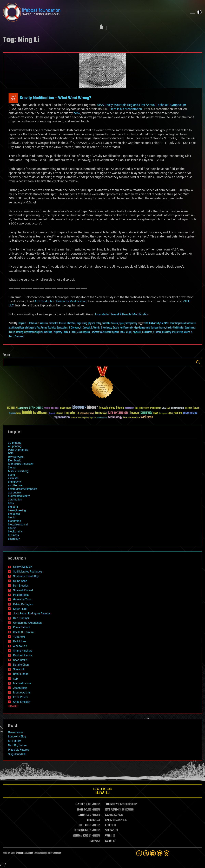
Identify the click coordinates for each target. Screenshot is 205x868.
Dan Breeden (21, 586)
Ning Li (129, 332)
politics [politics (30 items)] (170, 413)
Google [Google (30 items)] (19, 413)
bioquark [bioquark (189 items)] (79, 407)
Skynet (12, 468)
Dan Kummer (21, 618)
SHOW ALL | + (13, 706)
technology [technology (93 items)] (115, 418)
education (71, 323)
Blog (103, 28)
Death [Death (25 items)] (168, 408)
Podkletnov (147, 332)
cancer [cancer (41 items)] (146, 408)
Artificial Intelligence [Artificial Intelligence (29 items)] (52, 408)
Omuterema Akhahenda (27, 623)
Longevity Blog (17, 737)
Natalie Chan (21, 665)
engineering (82, 323)
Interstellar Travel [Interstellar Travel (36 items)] (87, 413)
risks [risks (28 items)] (79, 418)
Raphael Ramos (23, 655)
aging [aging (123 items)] (11, 408)
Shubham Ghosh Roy (26, 576)
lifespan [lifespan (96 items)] (134, 413)
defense (62, 323)
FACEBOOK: (80, 805)
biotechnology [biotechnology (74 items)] (107, 408)
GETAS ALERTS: (111, 810)
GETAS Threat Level (102, 792)
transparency (131, 323)
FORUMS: (94, 841)
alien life (13, 478)
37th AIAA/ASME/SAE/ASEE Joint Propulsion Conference (170, 323)
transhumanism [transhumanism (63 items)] (131, 418)
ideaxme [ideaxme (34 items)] (60, 413)
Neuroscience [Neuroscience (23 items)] (163, 413)
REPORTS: (109, 825)
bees (11, 503)
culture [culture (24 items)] (164, 408)
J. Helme (73, 332)
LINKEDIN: (82, 810)
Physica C (137, 332)
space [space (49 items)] (93, 418)
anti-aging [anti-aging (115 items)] (36, 408)
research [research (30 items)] (74, 418)
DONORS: (91, 820)
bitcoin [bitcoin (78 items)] (120, 408)
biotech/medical (18, 525)
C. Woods (95, 328)
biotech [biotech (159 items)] (93, 407)
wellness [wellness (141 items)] (147, 417)
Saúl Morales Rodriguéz (28, 572)
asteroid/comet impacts (22, 489)
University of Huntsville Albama (176, 332)
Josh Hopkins (84, 332)
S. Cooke (157, 332)
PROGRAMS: (110, 831)
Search (198, 362)
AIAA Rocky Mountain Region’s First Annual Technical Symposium (141, 105)
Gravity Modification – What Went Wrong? (56, 98)
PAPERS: (108, 836)
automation (15, 500)
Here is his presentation (126, 109)
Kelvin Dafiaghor (23, 604)
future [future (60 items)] (196, 408)
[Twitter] (146, 853)
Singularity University (21, 464)
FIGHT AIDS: (84, 825)
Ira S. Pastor (21, 697)
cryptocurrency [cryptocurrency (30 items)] (155, 408)
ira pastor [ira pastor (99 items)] (101, 413)
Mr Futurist (15, 741)
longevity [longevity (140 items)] (146, 413)
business (44, 323)
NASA (122, 332)
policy (99, 323)
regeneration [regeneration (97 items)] (62, 417)
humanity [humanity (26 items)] (52, 413)
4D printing (15, 446)
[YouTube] (160, 853)
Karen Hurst (20, 609)
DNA (11, 453)
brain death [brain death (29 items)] (139, 408)
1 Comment (19, 337)
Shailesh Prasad (23, 590)
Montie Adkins (22, 693)
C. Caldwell (85, 328)
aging (11, 475)
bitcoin (12, 528)
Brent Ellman (21, 674)
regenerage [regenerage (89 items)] (190, 413)
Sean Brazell (21, 660)
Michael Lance (22, 683)
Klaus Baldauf (22, 627)
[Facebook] (139, 853)
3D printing (15, 443)
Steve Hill (19, 669)
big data (13, 507)
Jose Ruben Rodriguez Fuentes (32, 613)
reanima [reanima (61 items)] (178, 413)
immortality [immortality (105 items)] (71, 413)
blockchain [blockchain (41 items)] (129, 408)
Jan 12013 (13, 98)
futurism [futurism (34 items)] (12, 413)
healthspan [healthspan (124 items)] (41, 413)
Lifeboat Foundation (24, 853)
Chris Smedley (22, 702)
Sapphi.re (57, 853)
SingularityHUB (17, 754)
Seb (15, 679)
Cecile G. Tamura (23, 632)
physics (91, 323)
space (122, 323)
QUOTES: (108, 841)
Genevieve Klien (23, 567)
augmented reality (19, 496)
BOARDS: (108, 820)
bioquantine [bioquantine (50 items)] (66, 408)
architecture (15, 485)
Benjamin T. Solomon (27, 323)
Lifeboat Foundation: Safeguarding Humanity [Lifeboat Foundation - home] (94, 12)
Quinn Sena (20, 581)
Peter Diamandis (18, 450)
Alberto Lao (20, 646)
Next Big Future (17, 745)
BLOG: (107, 815)
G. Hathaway (106, 328)
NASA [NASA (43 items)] (156, 413)
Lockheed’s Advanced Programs (105, 332)
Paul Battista (21, 595)
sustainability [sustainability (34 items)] (102, 418)
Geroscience (15, 732)
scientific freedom (110, 323)
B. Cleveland (74, 328)
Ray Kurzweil (16, 457)
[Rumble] (167, 853)
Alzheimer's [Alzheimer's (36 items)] (23, 408)
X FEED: (82, 815)
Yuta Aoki (19, 637)
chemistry (53, 323)
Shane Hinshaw (23, 651)
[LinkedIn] (153, 853)
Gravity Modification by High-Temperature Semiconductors (139, 328)
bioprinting (15, 521)
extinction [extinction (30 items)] (188, 408)
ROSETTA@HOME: (80, 836)
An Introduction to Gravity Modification (60, 301)
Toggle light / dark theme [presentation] (199, 12)
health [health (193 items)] (27, 413)
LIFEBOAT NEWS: (112, 805)
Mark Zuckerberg (18, 471)
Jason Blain (20, 688)
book (77, 113)
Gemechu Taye (22, 599)
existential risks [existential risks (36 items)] (177, 408)
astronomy (15, 493)
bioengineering (17, 510)
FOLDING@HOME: (81, 831)
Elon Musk (14, 461)
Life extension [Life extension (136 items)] (118, 413)
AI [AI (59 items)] (17, 408)
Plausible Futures (18, 750)
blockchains (15, 532)
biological (14, 514)
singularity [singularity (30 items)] (85, 418)
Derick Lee (19, 641)
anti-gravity (15, 482)
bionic (12, 517)
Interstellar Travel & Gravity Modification (122, 314)
